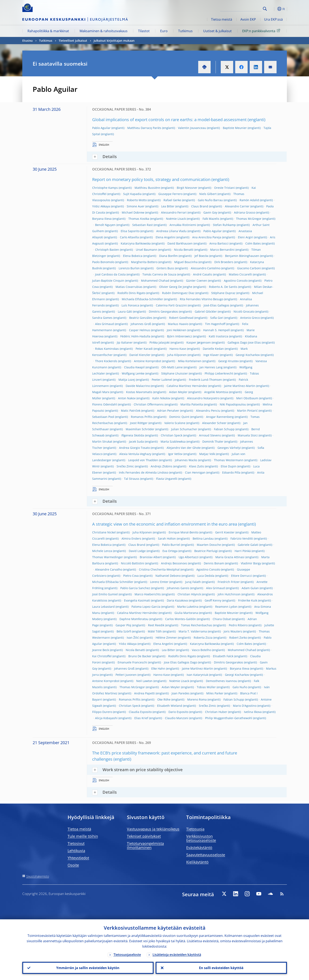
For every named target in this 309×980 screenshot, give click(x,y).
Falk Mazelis (211, 219)
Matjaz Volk (207, 454)
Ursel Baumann (147, 250)
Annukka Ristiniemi (183, 225)
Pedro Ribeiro (238, 625)
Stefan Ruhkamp (224, 225)
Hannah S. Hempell (217, 330)
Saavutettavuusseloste (206, 855)
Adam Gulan (250, 588)
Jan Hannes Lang (211, 367)
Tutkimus (185, 31)
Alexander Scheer (214, 423)
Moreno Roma (197, 699)
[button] (272, 9)
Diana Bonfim (168, 256)
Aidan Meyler (178, 392)
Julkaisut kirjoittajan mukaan (114, 41)
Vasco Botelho (201, 650)
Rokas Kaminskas (107, 349)
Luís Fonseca (130, 305)
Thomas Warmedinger (108, 557)
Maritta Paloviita (192, 404)
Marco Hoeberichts (148, 594)
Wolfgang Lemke (133, 373)
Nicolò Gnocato (244, 311)
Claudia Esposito (140, 712)
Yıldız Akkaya (101, 206)
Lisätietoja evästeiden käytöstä (177, 955)
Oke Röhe (164, 699)
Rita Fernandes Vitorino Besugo (202, 299)
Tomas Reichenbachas (197, 625)
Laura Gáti (125, 311)
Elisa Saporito (130, 231)
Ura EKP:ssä (273, 19)
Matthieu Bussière (147, 188)
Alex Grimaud (104, 324)
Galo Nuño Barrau (210, 200)
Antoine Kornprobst (148, 361)
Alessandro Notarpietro (203, 398)
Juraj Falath (193, 582)
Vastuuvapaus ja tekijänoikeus (153, 829)
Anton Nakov (127, 398)
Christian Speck (172, 435)
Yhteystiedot (78, 858)
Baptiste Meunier (235, 128)
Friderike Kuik (248, 600)
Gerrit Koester (225, 532)
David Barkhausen (180, 243)
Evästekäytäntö (199, 848)
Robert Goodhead (181, 318)
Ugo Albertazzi (189, 557)
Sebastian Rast (143, 225)
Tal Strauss (132, 479)
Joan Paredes (181, 693)
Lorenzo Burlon (129, 268)
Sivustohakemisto (38, 876)
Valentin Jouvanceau (192, 128)
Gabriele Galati (248, 545)
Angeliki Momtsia (216, 392)
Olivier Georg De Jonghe (176, 287)
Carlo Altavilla (129, 237)
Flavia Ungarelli (167, 479)
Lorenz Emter (159, 582)
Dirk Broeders (224, 262)
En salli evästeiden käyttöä (221, 968)
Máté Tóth (155, 631)
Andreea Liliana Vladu (171, 231)
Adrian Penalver (168, 411)
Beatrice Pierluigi (206, 551)
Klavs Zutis (197, 466)
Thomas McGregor (249, 219)
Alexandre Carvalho (109, 569)
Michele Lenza (102, 551)
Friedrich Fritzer (229, 582)
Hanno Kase (178, 349)
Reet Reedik (156, 625)
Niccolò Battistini (133, 563)
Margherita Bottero (144, 262)
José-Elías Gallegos (216, 305)
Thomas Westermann (229, 460)
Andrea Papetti (144, 693)
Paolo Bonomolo (103, 262)
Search (265, 9)
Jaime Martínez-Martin (240, 386)
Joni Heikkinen (177, 330)
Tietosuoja (195, 829)
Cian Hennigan (195, 472)
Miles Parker (215, 693)
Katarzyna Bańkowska (136, 243)
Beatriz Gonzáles (141, 318)
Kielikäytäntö (197, 862)
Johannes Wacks (186, 460)
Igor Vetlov (175, 454)
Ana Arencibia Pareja (207, 237)
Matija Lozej (127, 380)
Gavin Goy (210, 212)
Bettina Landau (203, 538)
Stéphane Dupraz (223, 293)
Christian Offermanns (149, 404)
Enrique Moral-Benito (184, 532)
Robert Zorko (238, 638)
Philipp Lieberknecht (219, 373)
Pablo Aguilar (101, 128)
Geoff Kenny (213, 600)
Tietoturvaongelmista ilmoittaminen (145, 845)
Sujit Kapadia (132, 194)
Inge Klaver (211, 355)
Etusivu (27, 41)
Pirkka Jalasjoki (160, 342)
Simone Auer (136, 206)
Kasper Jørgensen (199, 342)
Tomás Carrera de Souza (159, 274)
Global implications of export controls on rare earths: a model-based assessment (169, 120)
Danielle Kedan (213, 349)
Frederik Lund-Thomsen (205, 380)
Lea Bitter (168, 206)
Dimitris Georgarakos (163, 311)
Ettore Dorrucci (242, 576)
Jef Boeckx (201, 256)
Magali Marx (101, 392)
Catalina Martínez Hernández (187, 386)
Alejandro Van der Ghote (184, 448)
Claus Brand (200, 206)
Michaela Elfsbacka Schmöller (113, 582)
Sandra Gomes (102, 318)
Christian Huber (216, 712)
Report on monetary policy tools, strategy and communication (151, 179)
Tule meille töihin (83, 836)
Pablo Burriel (171, 545)
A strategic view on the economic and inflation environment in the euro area (165, 524)
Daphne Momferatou (134, 619)
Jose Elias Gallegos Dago (181, 662)
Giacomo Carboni (249, 268)
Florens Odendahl (105, 404)
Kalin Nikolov (161, 398)
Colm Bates (253, 243)
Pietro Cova (131, 576)
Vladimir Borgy (251, 563)
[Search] (241, 8)
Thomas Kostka (139, 219)
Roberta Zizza (203, 638)
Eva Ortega (170, 551)
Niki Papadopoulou (233, 404)
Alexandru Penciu (208, 411)
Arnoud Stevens (210, 435)
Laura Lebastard (103, 607)
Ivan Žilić (133, 638)
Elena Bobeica (133, 256)
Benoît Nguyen (105, 225)
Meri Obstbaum (247, 398)
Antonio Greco (250, 318)
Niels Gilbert (208, 194)
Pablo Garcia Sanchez (135, 588)
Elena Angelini (166, 237)
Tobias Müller (206, 687)
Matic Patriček (131, 411)
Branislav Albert (151, 557)
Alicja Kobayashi (106, 718)
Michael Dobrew (133, 212)
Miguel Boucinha (186, 262)
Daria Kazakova (177, 600)
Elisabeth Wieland (170, 706)
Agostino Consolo (236, 281)
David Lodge (137, 551)
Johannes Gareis (178, 588)
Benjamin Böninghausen (242, 256)
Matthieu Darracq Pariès (144, 128)
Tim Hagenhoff (215, 324)
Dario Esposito (178, 712)
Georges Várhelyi (229, 448)
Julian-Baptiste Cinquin (108, 281)
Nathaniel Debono (168, 576)
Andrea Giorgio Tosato (134, 448)
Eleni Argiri (246, 237)
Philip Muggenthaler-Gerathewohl (229, 718)
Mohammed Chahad (155, 281)
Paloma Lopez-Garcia (146, 607)
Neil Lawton (144, 681)
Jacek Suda (136, 442)
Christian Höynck (189, 594)
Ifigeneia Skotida (133, 435)
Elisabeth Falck (223, 656)
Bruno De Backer (140, 656)
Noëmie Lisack (176, 219)
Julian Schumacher (184, 429)
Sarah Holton (167, 538)
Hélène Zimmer (166, 638)
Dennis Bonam (214, 563)
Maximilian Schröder (140, 429)
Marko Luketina (188, 607)
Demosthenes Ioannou (221, 681)
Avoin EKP (248, 19)
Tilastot (144, 31)
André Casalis (203, 274)
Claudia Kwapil (134, 367)
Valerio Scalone (175, 423)
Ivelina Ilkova (253, 712)
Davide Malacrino (138, 386)
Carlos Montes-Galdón (181, 619)
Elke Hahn (158, 669)
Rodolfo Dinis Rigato (131, 293)
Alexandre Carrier (237, 206)
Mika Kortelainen (190, 361)
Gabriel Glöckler (206, 311)
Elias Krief (141, 718)
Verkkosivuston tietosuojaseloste (201, 838)
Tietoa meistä (222, 19)
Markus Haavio (178, 324)
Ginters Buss (165, 268)
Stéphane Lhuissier (175, 373)
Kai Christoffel (102, 656)
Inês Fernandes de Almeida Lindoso (144, 472)
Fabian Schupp (224, 429)
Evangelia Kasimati (137, 600)
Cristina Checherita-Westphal (159, 569)
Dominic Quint (179, 417)
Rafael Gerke (172, 200)
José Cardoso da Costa (110, 274)
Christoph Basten (107, 250)
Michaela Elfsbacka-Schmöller (142, 299)
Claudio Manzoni (177, 718)
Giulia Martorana (186, 613)
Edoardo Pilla (231, 472)
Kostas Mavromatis (139, 392)
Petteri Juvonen (126, 675)
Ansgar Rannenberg (220, 417)
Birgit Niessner (187, 188)
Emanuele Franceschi (132, 662)
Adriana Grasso (245, 212)
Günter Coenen (197, 281)
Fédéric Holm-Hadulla (135, 336)
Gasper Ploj (123, 625)
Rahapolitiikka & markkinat (48, 31)
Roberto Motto (137, 200)
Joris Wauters (233, 631)
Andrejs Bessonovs (174, 563)
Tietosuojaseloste (127, 955)
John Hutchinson (229, 594)
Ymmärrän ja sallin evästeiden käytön (88, 968)
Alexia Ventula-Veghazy (135, 454)
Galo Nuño (240, 687)
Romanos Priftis (142, 417)
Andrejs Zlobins (162, 466)
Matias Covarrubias (129, 287)
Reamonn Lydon (226, 607)
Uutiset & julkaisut (217, 31)
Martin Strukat (102, 442)
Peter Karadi (144, 349)
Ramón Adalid (249, 200)
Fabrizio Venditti (242, 538)
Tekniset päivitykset (144, 836)
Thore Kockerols (106, 361)
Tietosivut (76, 843)
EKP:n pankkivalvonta (262, 31)
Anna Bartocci (219, 243)
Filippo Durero (102, 712)
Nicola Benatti (184, 250)
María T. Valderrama (193, 631)
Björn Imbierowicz (180, 336)
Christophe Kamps (105, 188)
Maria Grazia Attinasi (230, 557)
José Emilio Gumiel (105, 594)
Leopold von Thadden (143, 460)
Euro (164, 31)
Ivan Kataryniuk (197, 675)
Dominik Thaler (213, 442)
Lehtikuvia (76, 851)
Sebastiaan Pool (103, 417)
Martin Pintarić (247, 411)
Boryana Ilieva (102, 219)
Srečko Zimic (125, 466)
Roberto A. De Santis (223, 287)
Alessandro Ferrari (174, 212)
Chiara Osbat (222, 619)
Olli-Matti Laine (172, 367)
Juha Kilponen (177, 355)
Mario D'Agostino (245, 706)
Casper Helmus (140, 330)
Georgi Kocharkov (248, 355)
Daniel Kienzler (140, 355)
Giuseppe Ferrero (170, 194)
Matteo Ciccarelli (240, 274)
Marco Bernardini (222, 250)
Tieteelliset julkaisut (73, 41)
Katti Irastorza (218, 336)
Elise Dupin (229, 466)
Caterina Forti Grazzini (171, 305)
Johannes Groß (141, 324)
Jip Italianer (125, 342)
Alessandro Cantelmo (206, 268)
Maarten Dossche (209, 545)
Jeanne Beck (101, 650)
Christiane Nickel (104, 532)
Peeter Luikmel (162, 380)
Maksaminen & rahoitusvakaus (104, 31)
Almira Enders (131, 538)
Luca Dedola (206, 576)
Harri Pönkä (243, 551)
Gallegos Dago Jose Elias (244, 342)
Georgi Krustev (228, 361)
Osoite (73, 865)
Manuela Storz (248, 435)
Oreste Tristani (224, 188)
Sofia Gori (217, 318)
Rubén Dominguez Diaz (178, 293)
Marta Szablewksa (173, 442)
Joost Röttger (139, 423)
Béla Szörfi (124, 631)
